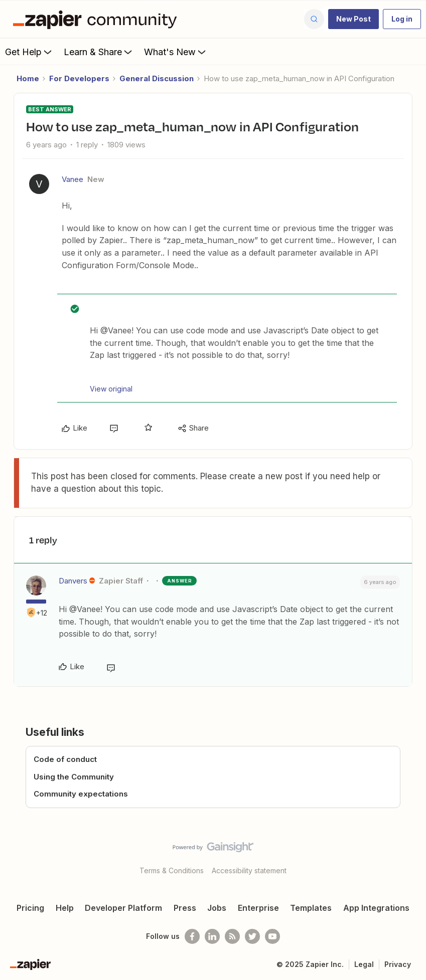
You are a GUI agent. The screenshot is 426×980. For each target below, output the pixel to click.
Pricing (30, 908)
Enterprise (258, 908)
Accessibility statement (249, 870)
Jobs (217, 908)
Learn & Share (99, 52)
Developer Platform (123, 908)
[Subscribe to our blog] (232, 936)
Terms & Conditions (172, 870)
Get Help (29, 52)
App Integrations (376, 908)
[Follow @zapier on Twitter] (252, 936)
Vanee (73, 179)
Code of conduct (65, 759)
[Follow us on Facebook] (192, 936)
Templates (311, 908)
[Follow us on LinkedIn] (212, 936)
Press (185, 908)
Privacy (398, 964)
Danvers (73, 581)
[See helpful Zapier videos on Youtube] (272, 936)
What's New (176, 52)
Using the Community (74, 777)
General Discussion (157, 78)
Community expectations (81, 794)
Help (65, 908)
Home (28, 78)
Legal (364, 964)
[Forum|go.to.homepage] (97, 19)
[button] (353, 19)
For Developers (79, 78)
